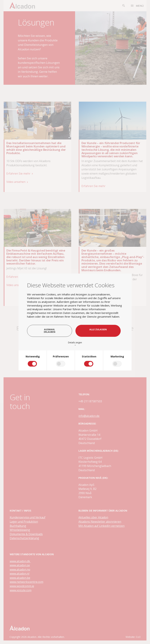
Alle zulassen (98, 329)
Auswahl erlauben (50, 331)
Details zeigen (75, 344)
